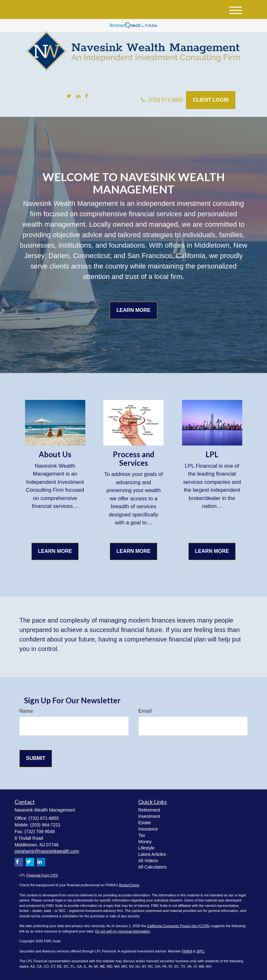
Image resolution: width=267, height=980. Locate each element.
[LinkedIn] (78, 96)
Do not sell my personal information (122, 931)
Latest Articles (152, 854)
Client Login (211, 100)
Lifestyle (146, 848)
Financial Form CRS (42, 875)
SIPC (200, 951)
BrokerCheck (129, 885)
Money (145, 842)
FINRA (187, 951)
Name (26, 711)
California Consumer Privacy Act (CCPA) (179, 926)
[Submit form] (36, 759)
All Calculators (152, 867)
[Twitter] (69, 96)
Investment (149, 816)
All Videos (148, 861)
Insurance (148, 829)
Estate (145, 823)
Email (145, 711)
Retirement (149, 810)
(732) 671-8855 (162, 100)
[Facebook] (86, 96)
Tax (142, 835)
